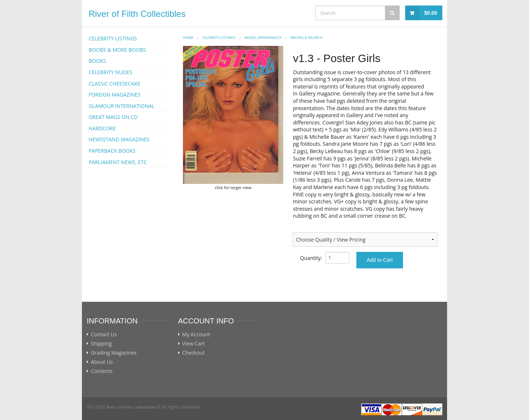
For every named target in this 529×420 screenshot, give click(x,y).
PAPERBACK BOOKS (112, 151)
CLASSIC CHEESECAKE (114, 84)
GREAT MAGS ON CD (113, 117)
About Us (102, 362)
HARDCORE (102, 128)
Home (188, 38)
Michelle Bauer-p (307, 38)
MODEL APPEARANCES (263, 38)
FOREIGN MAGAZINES (114, 95)
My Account (196, 334)
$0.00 (431, 13)
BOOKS (97, 61)
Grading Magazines (114, 353)
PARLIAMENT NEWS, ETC (118, 162)
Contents (102, 371)
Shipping (101, 344)
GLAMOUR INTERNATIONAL (122, 106)
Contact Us (104, 334)
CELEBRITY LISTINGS (113, 38)
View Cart (194, 344)
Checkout (193, 353)
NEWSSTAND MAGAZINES (119, 139)
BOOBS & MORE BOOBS (117, 50)
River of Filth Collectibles (137, 14)
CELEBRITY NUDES (110, 72)
